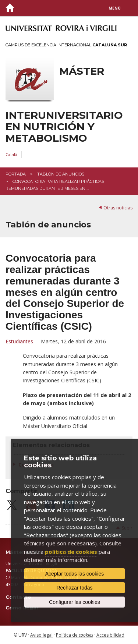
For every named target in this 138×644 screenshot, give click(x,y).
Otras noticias (118, 208)
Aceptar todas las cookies (75, 574)
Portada (16, 174)
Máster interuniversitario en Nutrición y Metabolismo (64, 105)
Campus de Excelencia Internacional (66, 45)
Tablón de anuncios (61, 174)
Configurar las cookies (75, 602)
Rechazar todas (74, 588)
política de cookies (71, 552)
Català (11, 154)
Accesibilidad (110, 635)
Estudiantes (19, 341)
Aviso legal (41, 635)
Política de (75, 635)
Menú (115, 8)
